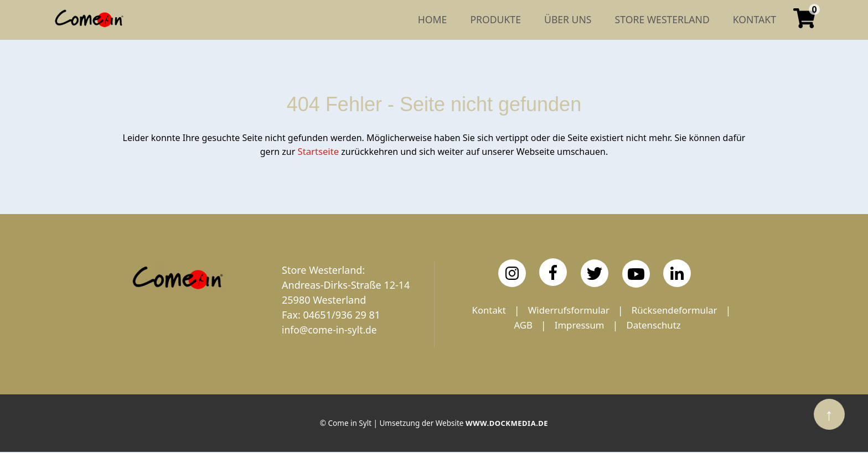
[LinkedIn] (677, 273)
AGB (614, 325)
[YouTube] (636, 273)
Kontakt (540, 310)
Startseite (318, 151)
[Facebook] (553, 272)
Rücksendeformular (536, 325)
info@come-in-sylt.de (331, 329)
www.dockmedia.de (507, 425)
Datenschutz (597, 340)
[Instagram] (512, 273)
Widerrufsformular (624, 310)
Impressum (673, 325)
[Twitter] (595, 273)
